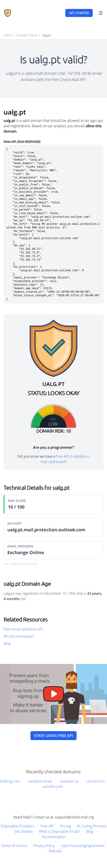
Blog (7, 643)
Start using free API (53, 736)
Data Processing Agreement (83, 846)
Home (8, 35)
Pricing (65, 826)
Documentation (54, 837)
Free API (47, 826)
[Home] (8, 13)
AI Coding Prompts (92, 826)
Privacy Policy (44, 846)
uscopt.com (96, 781)
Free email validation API (23, 629)
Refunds (55, 851)
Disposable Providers (17, 826)
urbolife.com (53, 787)
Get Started (23, 831)
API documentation (19, 636)
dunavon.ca (69, 781)
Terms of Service (14, 846)
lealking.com (10, 781)
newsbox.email (40, 781)
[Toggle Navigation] (101, 13)
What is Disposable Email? (59, 831)
